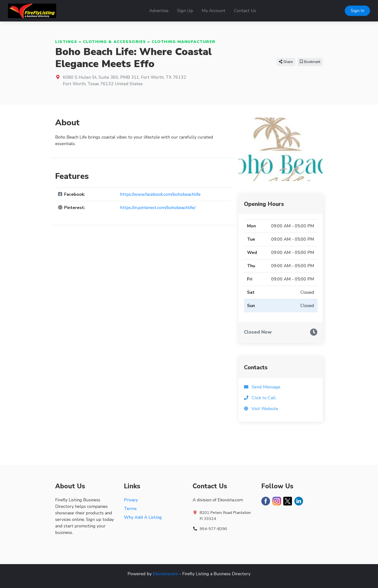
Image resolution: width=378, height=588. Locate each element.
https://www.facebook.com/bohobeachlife (160, 194)
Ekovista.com (165, 574)
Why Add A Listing (143, 517)
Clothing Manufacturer (184, 42)
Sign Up (185, 11)
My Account (214, 11)
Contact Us (245, 11)
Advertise (159, 11)
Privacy (131, 500)
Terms (130, 509)
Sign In (358, 11)
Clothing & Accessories (115, 42)
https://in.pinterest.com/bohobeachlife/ (158, 208)
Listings (66, 42)
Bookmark (310, 62)
